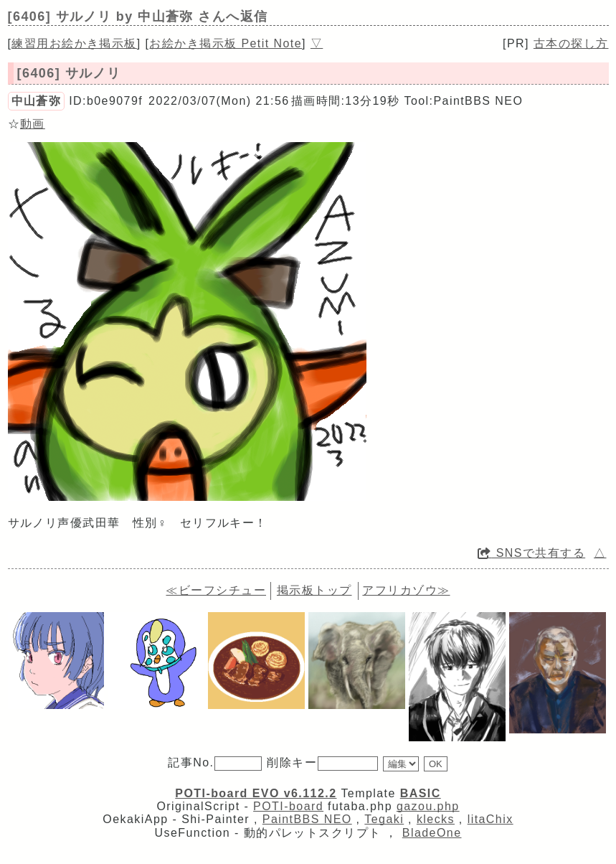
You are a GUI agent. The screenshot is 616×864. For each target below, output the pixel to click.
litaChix (491, 819)
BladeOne (432, 833)
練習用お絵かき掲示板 (74, 43)
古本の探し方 (571, 43)
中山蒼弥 (37, 101)
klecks (436, 819)
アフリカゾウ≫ (406, 590)
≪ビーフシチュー (216, 590)
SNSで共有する (531, 553)
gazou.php (428, 806)
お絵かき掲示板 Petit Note (226, 43)
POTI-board (288, 806)
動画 (33, 124)
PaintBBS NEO (307, 819)
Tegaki (384, 819)
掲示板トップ (314, 590)
